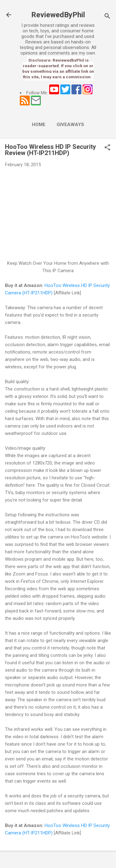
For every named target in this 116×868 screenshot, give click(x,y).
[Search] (107, 17)
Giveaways (70, 125)
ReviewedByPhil (58, 15)
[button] (107, 148)
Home (39, 125)
